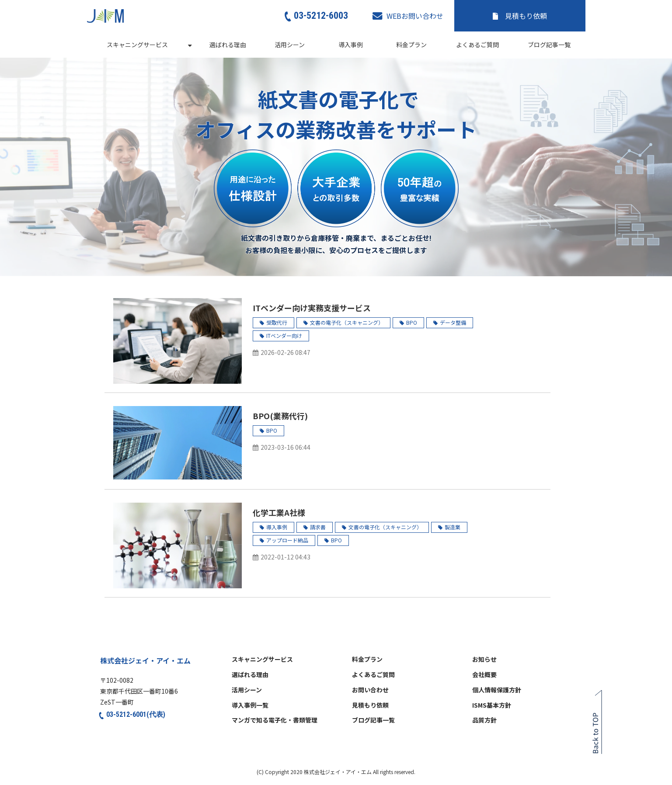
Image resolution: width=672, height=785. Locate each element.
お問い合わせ (370, 690)
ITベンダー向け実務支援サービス (312, 308)
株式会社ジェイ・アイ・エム (145, 660)
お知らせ (484, 660)
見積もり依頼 (526, 16)
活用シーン (290, 45)
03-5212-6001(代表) (136, 714)
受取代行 (277, 322)
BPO (412, 322)
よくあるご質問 (477, 45)
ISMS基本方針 (492, 705)
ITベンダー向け (284, 335)
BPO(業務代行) (280, 416)
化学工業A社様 (279, 512)
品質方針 (484, 720)
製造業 (453, 527)
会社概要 (484, 675)
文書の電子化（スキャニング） (347, 322)
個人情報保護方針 (497, 690)
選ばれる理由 (228, 45)
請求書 (318, 527)
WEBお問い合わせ (415, 16)
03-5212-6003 (321, 15)
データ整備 (453, 322)
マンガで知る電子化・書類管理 (275, 720)
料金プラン (411, 45)
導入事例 (351, 45)
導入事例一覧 (250, 705)
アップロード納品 (287, 540)
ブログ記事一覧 (549, 45)
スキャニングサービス (137, 45)
